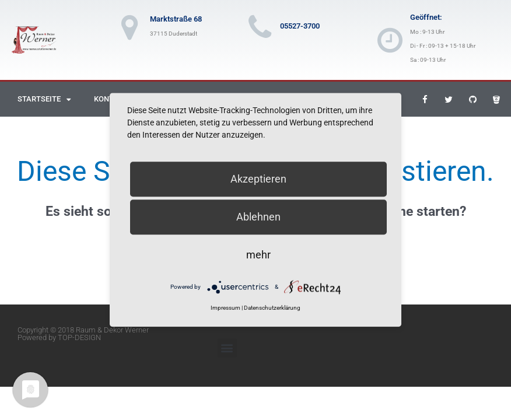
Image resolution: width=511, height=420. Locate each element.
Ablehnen (258, 217)
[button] (227, 348)
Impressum (225, 308)
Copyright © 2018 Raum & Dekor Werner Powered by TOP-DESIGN (83, 334)
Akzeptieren (258, 179)
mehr (258, 255)
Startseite (44, 99)
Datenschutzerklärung (272, 308)
